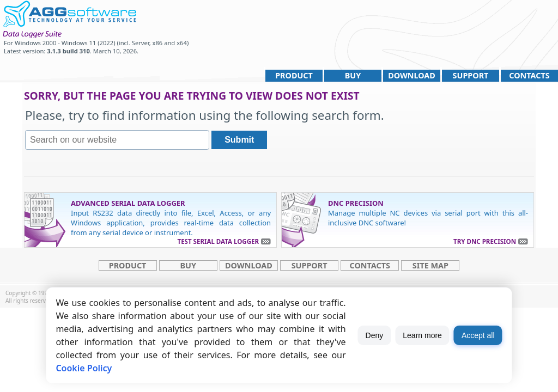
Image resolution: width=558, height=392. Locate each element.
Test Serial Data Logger (218, 241)
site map (430, 265)
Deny (375, 335)
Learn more (422, 335)
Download (412, 75)
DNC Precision (356, 203)
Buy (353, 75)
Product (294, 75)
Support (471, 75)
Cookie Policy (84, 368)
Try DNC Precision (485, 241)
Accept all (478, 335)
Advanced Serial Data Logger (128, 203)
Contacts (529, 75)
